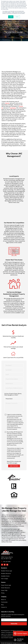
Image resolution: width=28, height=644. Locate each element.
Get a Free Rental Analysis (14, 32)
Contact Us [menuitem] (4, 601)
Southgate (13, 108)
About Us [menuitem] (3, 593)
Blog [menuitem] (2, 599)
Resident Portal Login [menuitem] (7, 565)
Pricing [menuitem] (3, 587)
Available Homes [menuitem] (5, 570)
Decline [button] (17, 17)
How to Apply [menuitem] (5, 572)
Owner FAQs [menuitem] (4, 584)
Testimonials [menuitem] (4, 596)
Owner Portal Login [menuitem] (6, 579)
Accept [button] (11, 17)
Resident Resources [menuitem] (6, 567)
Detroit (7, 103)
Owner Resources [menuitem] (5, 582)
